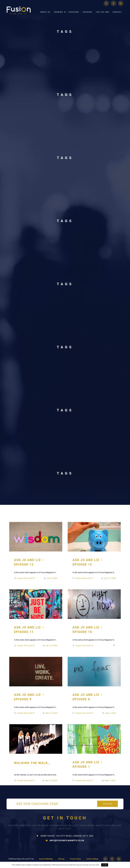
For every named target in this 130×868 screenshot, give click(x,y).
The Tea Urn (102, 15)
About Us (45, 15)
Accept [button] (105, 865)
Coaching (74, 15)
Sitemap (61, 859)
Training (87, 15)
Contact (117, 15)
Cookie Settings (92, 859)
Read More (114, 865)
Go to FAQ (108, 804)
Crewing (58, 15)
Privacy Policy (75, 859)
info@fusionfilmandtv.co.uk (65, 840)
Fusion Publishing (46, 859)
